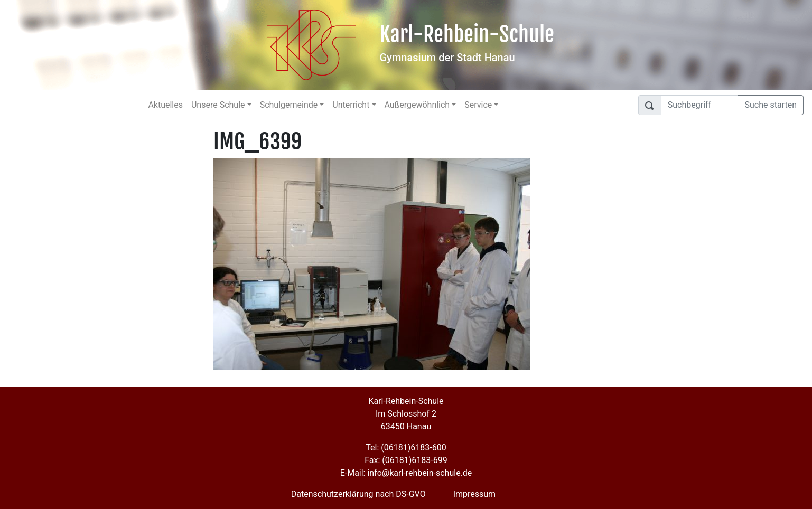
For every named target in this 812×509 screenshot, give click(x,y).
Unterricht (351, 105)
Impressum (475, 494)
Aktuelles (165, 105)
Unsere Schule (218, 105)
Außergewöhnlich (417, 105)
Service (478, 105)
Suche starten (771, 105)
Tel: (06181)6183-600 (406, 447)
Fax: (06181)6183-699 (406, 460)
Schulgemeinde (289, 105)
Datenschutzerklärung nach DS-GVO (358, 494)
